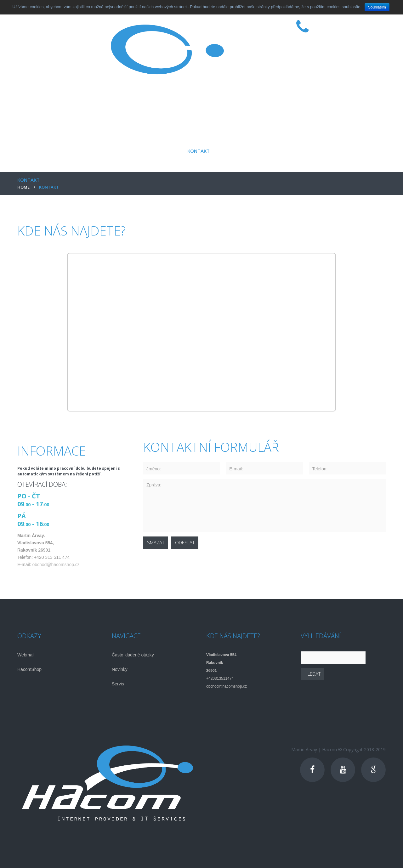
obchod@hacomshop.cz (56, 564)
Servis (118, 684)
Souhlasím (377, 7)
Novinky (120, 669)
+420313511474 (220, 678)
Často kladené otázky (133, 655)
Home (23, 187)
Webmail (26, 655)
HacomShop (29, 669)
